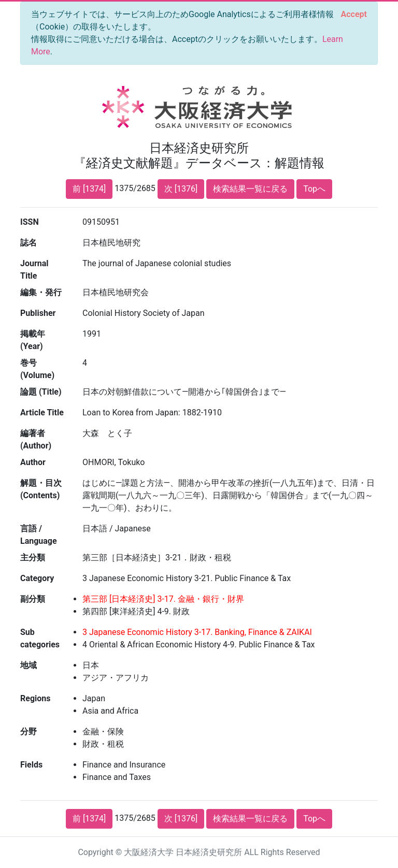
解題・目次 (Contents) (41, 489)
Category (37, 578)
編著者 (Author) (36, 439)
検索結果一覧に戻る (250, 189)
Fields (31, 765)
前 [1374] (89, 189)
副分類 (33, 599)
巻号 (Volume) (37, 369)
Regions (35, 698)
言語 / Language (39, 535)
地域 (29, 665)
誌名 (29, 243)
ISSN (30, 222)
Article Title (42, 413)
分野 (29, 732)
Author (33, 462)
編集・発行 (41, 292)
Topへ (314, 189)
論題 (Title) (41, 392)
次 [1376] (181, 189)
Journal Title (34, 270)
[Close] (354, 15)
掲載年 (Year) (33, 340)
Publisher (38, 313)
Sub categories (40, 638)
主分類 (33, 558)
